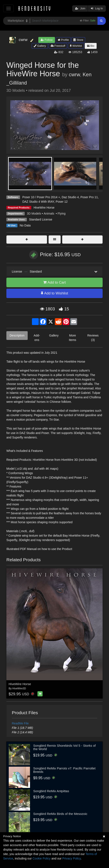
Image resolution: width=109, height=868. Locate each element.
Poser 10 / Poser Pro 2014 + (41, 197)
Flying (61, 213)
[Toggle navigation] (8, 8)
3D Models (34, 213)
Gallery (40, 46)
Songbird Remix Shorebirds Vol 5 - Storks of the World (64, 747)
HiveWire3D (19, 688)
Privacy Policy (72, 858)
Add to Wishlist (54, 293)
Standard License (41, 219)
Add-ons (37, 338)
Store (78, 40)
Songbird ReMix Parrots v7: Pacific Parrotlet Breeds (64, 770)
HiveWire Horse (44, 208)
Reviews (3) (93, 338)
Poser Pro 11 (89, 197)
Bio (91, 46)
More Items (73, 338)
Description (17, 335)
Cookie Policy (42, 858)
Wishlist (76, 46)
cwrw (74, 75)
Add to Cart (54, 282)
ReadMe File (20, 723)
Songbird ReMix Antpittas (51, 791)
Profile (63, 40)
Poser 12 (62, 202)
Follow (47, 40)
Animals (49, 213)
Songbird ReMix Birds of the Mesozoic (60, 814)
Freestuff (58, 46)
